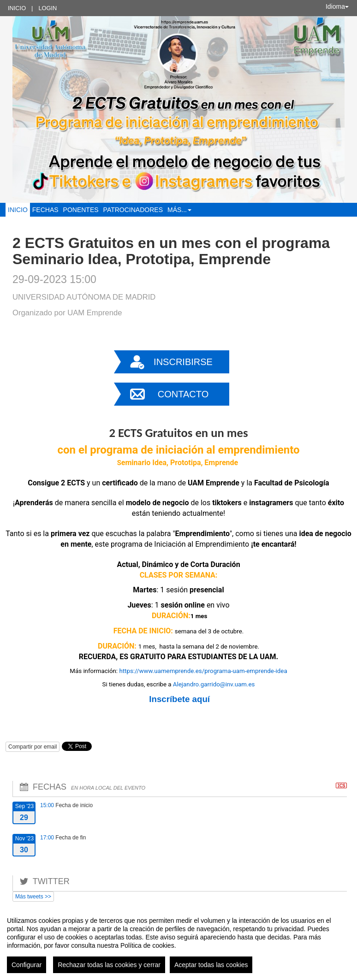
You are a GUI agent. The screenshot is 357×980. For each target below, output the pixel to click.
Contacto (183, 394)
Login (48, 8)
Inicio (17, 8)
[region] (178, 941)
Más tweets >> (33, 897)
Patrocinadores (133, 210)
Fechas (45, 210)
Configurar (27, 965)
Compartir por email (33, 747)
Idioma (337, 6)
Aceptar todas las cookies (211, 965)
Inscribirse (183, 362)
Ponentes (81, 210)
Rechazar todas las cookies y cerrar (109, 965)
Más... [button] (179, 210)
